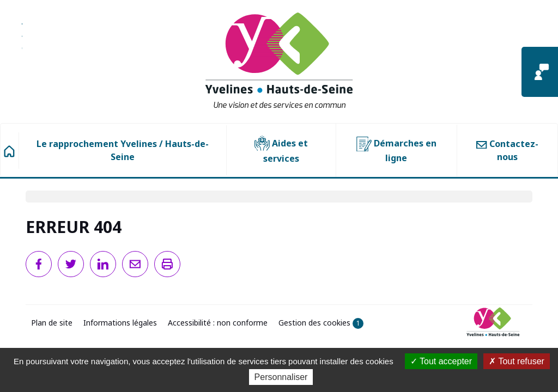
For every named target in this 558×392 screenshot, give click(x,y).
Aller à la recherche (22, 41)
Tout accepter (441, 361)
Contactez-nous (507, 150)
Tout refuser (517, 361)
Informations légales (120, 323)
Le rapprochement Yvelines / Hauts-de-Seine (123, 150)
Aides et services (281, 150)
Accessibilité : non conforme (218, 323)
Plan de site (52, 323)
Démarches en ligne (396, 150)
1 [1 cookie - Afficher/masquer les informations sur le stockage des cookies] (358, 323)
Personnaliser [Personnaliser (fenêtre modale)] (281, 377)
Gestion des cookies (321, 323)
